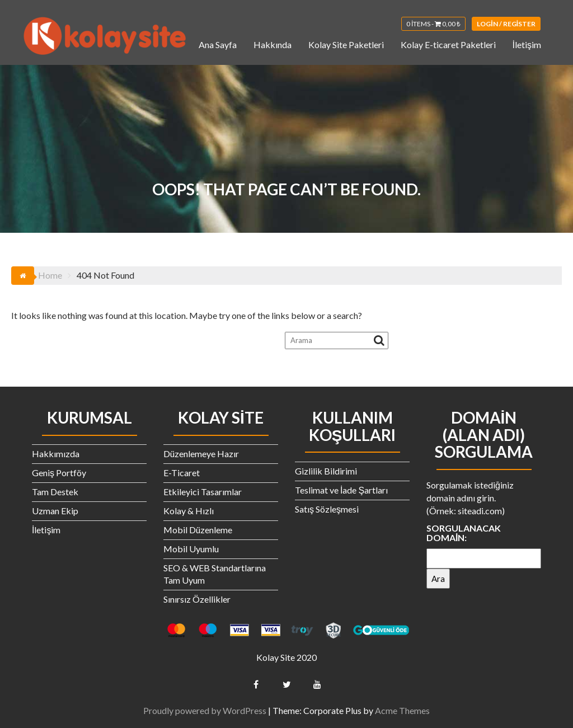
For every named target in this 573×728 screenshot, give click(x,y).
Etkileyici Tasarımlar (203, 492)
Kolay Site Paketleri (346, 44)
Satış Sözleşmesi (327, 509)
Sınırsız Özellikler (197, 599)
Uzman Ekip (55, 511)
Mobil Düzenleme (198, 530)
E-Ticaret (182, 473)
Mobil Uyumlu (191, 549)
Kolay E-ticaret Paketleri (448, 44)
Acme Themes (402, 710)
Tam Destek (55, 492)
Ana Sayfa (218, 44)
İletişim (527, 44)
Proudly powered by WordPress (205, 710)
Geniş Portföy (59, 473)
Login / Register (506, 24)
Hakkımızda (56, 454)
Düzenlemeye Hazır (201, 454)
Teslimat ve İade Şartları (341, 490)
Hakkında (273, 44)
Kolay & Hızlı (189, 511)
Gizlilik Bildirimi (326, 471)
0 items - (433, 24)
